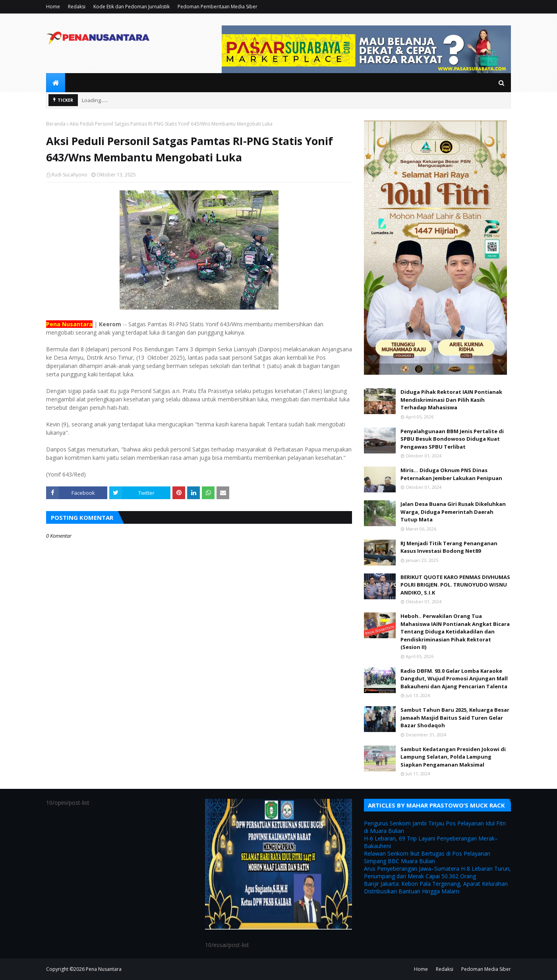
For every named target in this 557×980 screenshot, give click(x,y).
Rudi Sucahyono (70, 175)
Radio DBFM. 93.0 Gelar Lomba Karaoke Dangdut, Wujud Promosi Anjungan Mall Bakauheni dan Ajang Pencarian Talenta (454, 679)
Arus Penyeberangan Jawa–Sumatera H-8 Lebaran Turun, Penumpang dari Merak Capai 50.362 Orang (437, 872)
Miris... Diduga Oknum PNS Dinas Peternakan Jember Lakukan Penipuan (451, 474)
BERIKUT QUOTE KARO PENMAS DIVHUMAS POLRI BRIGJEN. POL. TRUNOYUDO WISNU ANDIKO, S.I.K (455, 585)
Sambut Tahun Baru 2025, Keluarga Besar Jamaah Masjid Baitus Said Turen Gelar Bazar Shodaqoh (455, 718)
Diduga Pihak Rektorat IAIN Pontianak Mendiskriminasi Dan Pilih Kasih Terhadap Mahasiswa (451, 400)
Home (53, 7)
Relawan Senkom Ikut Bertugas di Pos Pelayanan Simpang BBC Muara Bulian (427, 857)
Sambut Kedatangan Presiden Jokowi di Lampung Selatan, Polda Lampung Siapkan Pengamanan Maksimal (453, 757)
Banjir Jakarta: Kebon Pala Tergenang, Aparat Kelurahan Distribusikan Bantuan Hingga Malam (436, 887)
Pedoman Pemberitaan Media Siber (218, 7)
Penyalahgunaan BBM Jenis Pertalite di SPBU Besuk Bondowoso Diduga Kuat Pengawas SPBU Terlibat (452, 439)
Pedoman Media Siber (486, 969)
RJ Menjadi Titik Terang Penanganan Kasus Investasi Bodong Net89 (449, 547)
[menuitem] (56, 83)
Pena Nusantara (104, 969)
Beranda (56, 124)
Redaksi (77, 7)
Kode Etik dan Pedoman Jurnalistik (132, 7)
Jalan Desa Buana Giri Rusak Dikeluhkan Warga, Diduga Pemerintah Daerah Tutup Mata (453, 512)
